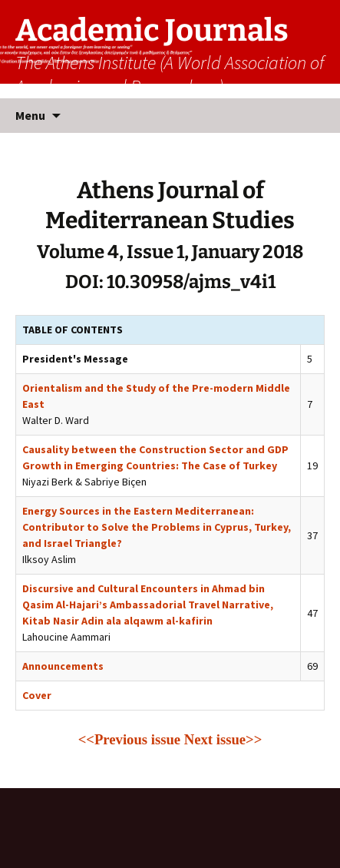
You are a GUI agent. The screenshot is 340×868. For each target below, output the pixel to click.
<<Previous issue (129, 739)
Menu (30, 115)
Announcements (63, 666)
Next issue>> (223, 739)
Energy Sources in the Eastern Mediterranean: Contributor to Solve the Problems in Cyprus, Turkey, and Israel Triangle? (157, 527)
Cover (37, 695)
